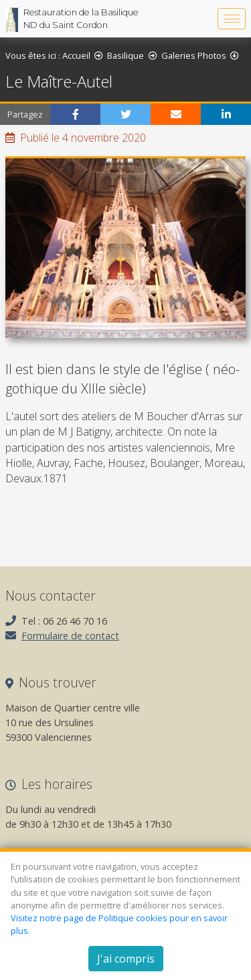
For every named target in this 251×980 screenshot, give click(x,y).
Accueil (76, 55)
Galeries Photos (194, 55)
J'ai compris (126, 959)
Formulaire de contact (70, 636)
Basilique (125, 55)
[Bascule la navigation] (232, 19)
